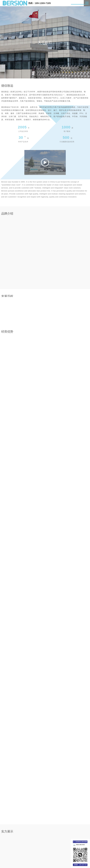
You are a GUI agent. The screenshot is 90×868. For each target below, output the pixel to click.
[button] (31, 796)
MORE (85, 806)
